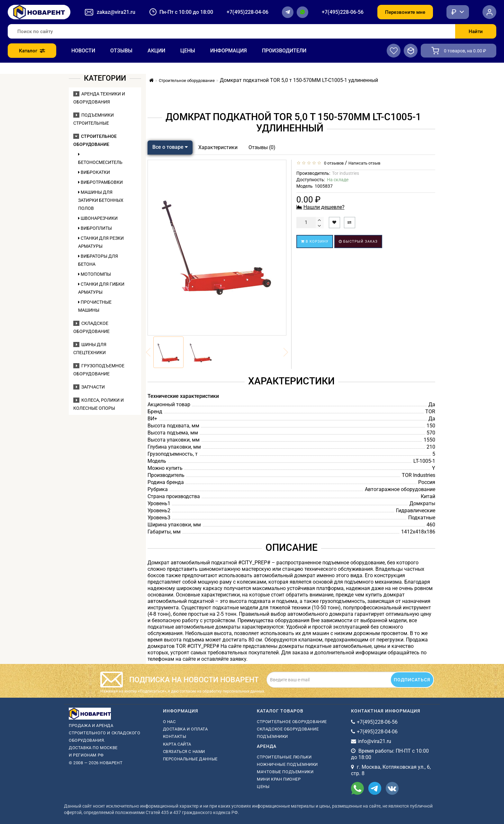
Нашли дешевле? (324, 207)
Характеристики (218, 147)
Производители (284, 51)
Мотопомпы (94, 274)
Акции (156, 51)
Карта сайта (177, 744)
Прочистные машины (95, 306)
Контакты (175, 736)
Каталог (32, 51)
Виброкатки (94, 172)
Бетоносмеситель (100, 158)
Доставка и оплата (185, 729)
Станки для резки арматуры (101, 242)
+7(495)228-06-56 (343, 12)
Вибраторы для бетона (98, 260)
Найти (476, 31)
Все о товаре (170, 147)
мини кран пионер (279, 779)
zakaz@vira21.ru (116, 12)
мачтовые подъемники (285, 772)
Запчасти (89, 387)
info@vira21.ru (374, 741)
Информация (229, 51)
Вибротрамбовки (100, 182)
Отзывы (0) (262, 147)
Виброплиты (95, 228)
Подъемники (272, 736)
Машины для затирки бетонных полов (101, 200)
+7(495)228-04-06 (248, 12)
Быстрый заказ (358, 242)
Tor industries (346, 173)
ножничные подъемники (287, 764)
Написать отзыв (364, 163)
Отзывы (121, 51)
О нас (169, 722)
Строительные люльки (284, 757)
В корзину (315, 242)
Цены (188, 51)
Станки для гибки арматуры (101, 288)
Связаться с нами (184, 752)
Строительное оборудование (292, 722)
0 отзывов (333, 163)
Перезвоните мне (405, 12)
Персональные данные (190, 759)
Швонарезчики (98, 218)
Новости (83, 51)
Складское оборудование (288, 729)
